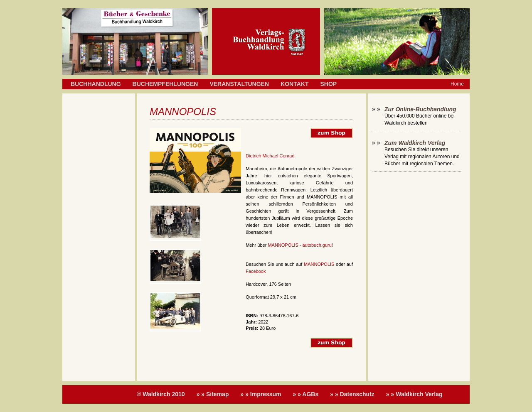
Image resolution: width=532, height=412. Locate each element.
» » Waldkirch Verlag (414, 394)
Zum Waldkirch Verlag (415, 143)
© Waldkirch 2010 (161, 394)
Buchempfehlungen (165, 84)
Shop (328, 84)
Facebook (256, 271)
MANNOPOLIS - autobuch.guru (299, 245)
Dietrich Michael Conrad (270, 156)
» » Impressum (261, 394)
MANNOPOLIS (319, 264)
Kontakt (294, 84)
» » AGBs (306, 394)
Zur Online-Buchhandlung (420, 109)
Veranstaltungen (239, 84)
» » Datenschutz (352, 394)
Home (457, 84)
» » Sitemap (213, 394)
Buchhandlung (96, 84)
